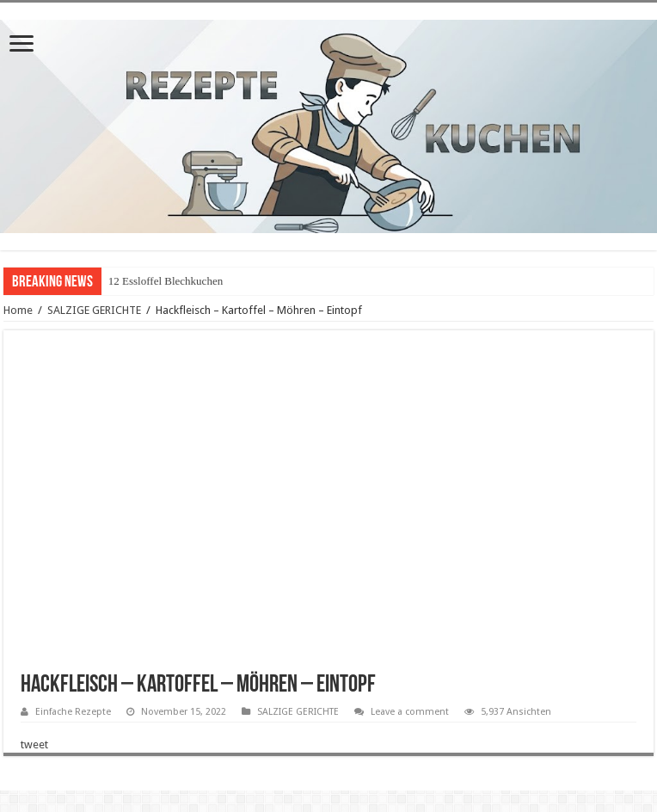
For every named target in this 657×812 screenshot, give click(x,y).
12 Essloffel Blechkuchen (166, 281)
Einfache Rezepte (73, 712)
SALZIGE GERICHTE (94, 310)
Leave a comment (410, 712)
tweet (34, 744)
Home (18, 310)
